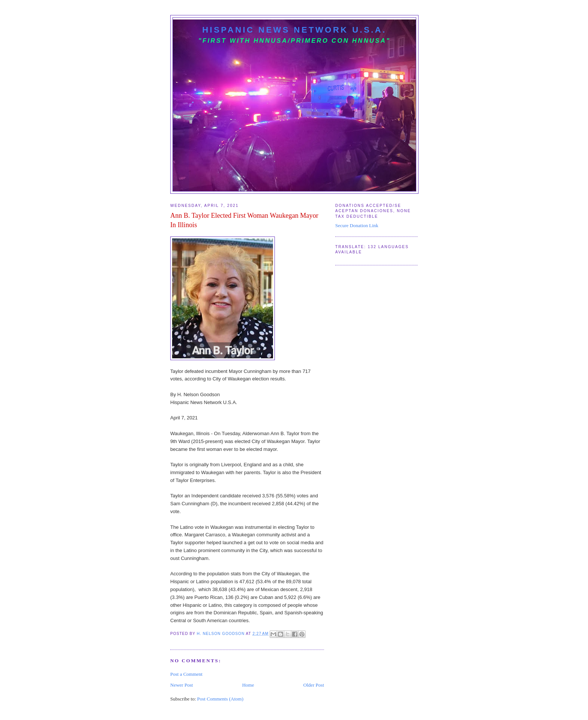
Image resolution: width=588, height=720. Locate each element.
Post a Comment (186, 674)
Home (248, 685)
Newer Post (181, 685)
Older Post (314, 685)
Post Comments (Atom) (220, 699)
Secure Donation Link (357, 225)
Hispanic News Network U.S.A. (294, 30)
